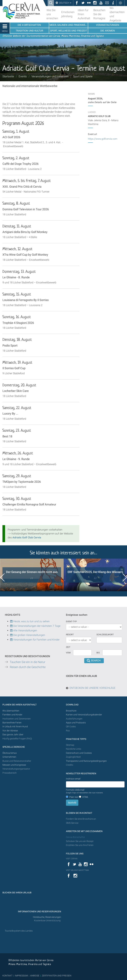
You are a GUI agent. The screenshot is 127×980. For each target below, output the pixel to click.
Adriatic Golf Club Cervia (27, 537)
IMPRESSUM (21, 976)
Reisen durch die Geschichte (28, 667)
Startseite (8, 76)
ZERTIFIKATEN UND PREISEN (57, 976)
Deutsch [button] (65, 3)
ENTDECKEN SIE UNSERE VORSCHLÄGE (92, 688)
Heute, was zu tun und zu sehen (30, 621)
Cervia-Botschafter (75, 837)
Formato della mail (85, 791)
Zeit (68, 647)
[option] (32, 575)
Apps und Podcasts (76, 723)
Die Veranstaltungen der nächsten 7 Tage (35, 626)
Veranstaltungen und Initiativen (50, 76)
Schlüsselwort (105, 635)
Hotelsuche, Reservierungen (47, 917)
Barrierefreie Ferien (12, 723)
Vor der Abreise (10, 731)
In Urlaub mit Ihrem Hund (15, 727)
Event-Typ (71, 621)
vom (68, 653)
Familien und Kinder (12, 715)
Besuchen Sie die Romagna (99, 14)
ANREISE (35, 976)
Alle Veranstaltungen (24, 630)
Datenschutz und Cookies (79, 753)
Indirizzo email (73, 779)
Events (23, 76)
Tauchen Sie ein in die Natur (28, 662)
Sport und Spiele (83, 76)
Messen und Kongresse (14, 765)
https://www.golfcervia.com (103, 139)
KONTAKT (7, 976)
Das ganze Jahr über (13, 735)
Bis (98, 653)
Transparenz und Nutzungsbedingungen (86, 761)
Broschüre (71, 711)
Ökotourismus (10, 753)
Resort (70, 635)
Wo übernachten (11, 711)
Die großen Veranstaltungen (29, 635)
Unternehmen (9, 757)
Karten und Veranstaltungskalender (84, 715)
